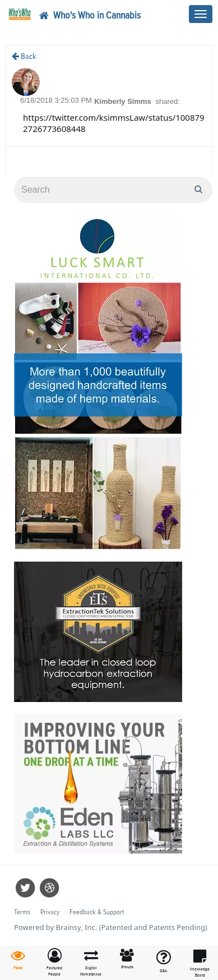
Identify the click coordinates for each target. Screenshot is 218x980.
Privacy (50, 912)
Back (24, 56)
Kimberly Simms (124, 101)
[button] (55, 963)
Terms (22, 912)
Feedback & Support (97, 912)
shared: (167, 101)
